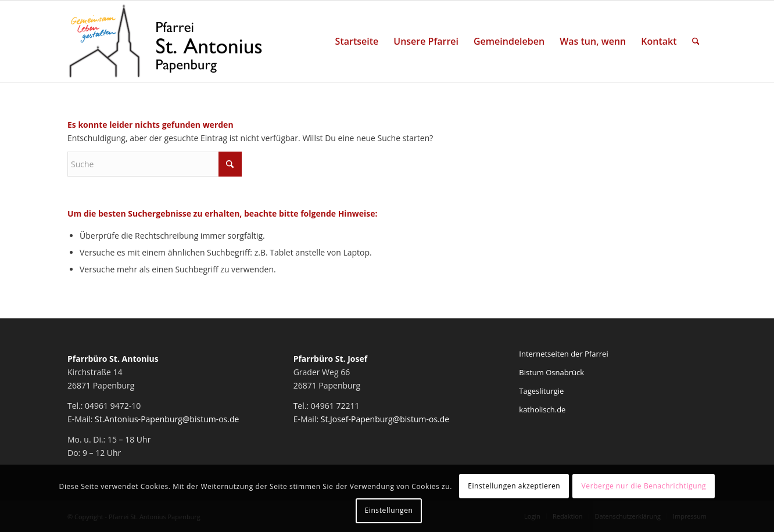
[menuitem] (357, 41)
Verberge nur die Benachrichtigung (644, 486)
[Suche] (696, 41)
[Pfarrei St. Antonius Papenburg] (166, 41)
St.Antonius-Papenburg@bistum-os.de (167, 419)
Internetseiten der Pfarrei (563, 354)
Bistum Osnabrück (551, 372)
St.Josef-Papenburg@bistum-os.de (385, 419)
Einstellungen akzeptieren (514, 486)
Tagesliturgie (541, 391)
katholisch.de (542, 409)
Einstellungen (389, 510)
